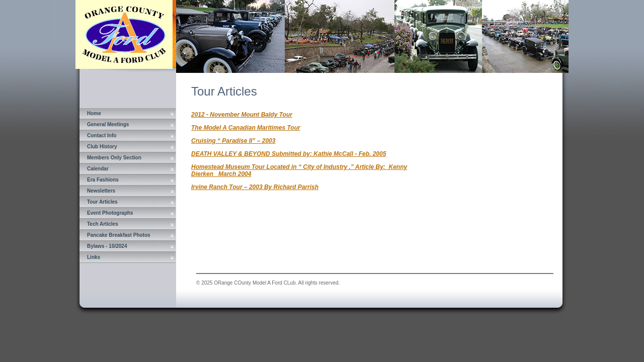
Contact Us (512, 8)
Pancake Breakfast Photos (119, 235)
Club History (102, 147)
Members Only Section (114, 158)
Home (94, 113)
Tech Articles (103, 224)
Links (94, 257)
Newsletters (101, 191)
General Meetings (108, 124)
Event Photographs (110, 213)
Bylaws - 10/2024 (107, 246)
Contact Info (102, 135)
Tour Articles (102, 202)
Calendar (98, 169)
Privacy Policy (480, 8)
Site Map (539, 8)
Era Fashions (103, 180)
